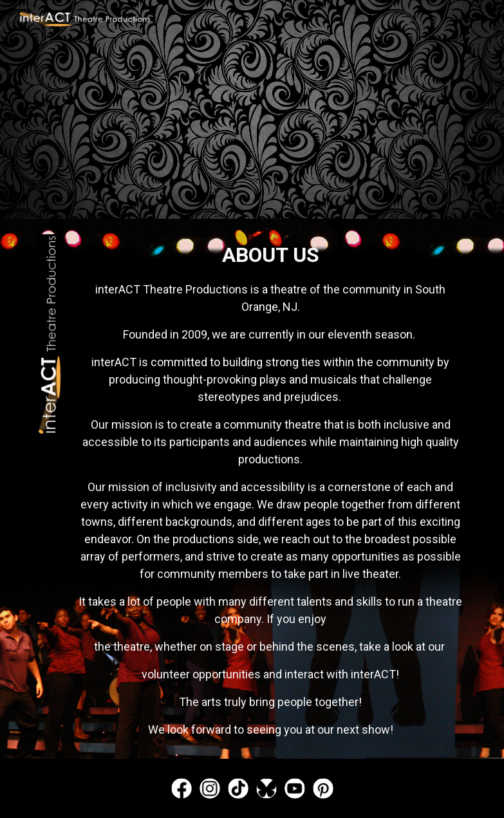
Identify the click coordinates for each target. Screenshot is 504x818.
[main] (271, 489)
